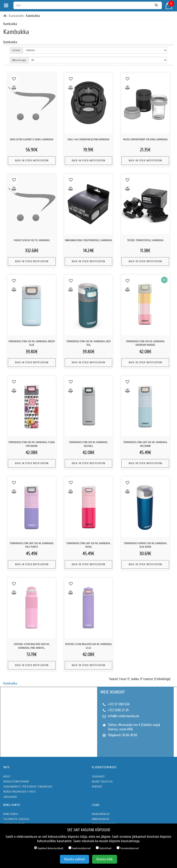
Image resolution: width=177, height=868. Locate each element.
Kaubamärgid (101, 814)
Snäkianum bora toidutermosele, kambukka (88, 240)
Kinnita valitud (74, 859)
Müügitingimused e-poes (19, 792)
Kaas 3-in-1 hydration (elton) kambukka (88, 139)
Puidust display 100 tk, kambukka (32, 240)
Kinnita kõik (105, 859)
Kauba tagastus (102, 782)
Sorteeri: (16, 50)
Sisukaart (98, 776)
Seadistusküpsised (80, 848)
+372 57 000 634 (119, 704)
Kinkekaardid (101, 819)
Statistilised (104, 848)
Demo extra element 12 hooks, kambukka (32, 139)
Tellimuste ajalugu (16, 819)
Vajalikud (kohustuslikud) (49, 848)
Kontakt (97, 787)
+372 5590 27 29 (118, 710)
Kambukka (10, 683)
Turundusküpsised (128, 848)
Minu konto (11, 814)
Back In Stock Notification (32, 160)
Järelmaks (10, 797)
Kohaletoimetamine (16, 782)
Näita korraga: (19, 60)
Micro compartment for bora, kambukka (145, 139)
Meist (7, 776)
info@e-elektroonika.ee (124, 716)
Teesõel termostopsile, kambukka (145, 240)
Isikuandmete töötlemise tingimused (28, 787)
